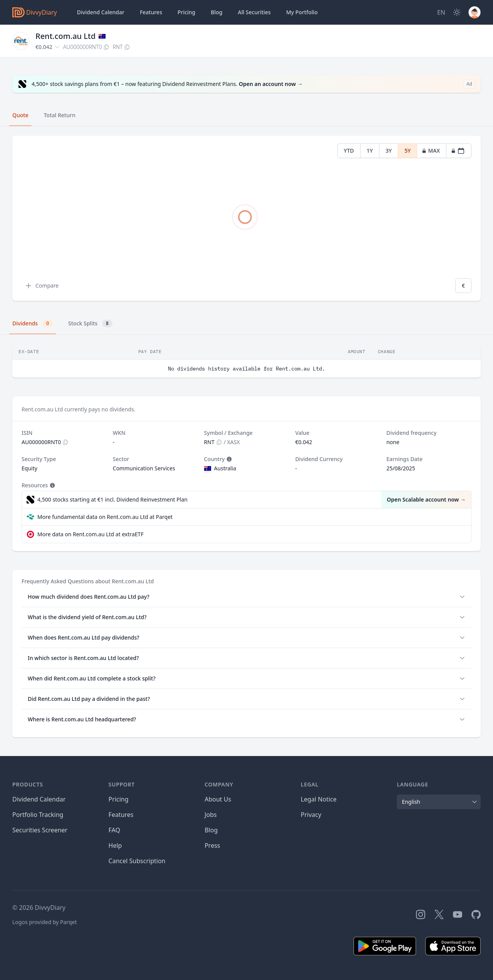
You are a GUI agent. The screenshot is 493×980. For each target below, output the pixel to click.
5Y (407, 151)
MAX (431, 151)
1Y (370, 151)
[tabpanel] (246, 218)
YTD (349, 151)
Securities (254, 12)
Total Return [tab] (60, 115)
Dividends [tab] (33, 323)
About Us (218, 799)
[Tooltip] (228, 459)
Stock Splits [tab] (90, 323)
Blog (211, 830)
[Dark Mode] (457, 12)
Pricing (186, 12)
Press (212, 845)
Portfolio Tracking (38, 815)
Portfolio (302, 12)
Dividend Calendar (101, 12)
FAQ (114, 830)
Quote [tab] (20, 115)
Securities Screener (40, 830)
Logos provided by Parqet (45, 922)
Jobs (211, 815)
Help (115, 845)
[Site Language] (441, 12)
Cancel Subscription (137, 861)
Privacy (311, 815)
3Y (389, 151)
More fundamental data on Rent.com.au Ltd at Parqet (105, 517)
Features (151, 12)
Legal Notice (319, 799)
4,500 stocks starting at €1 (112, 500)
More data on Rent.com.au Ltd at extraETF (91, 534)
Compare (42, 286)
